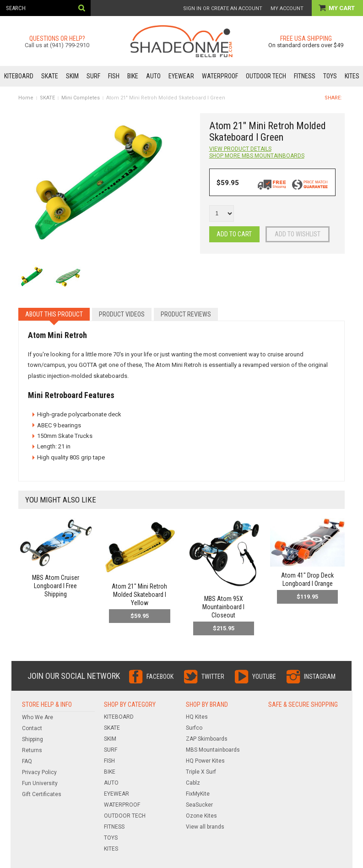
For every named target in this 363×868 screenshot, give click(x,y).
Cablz (193, 783)
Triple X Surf (201, 772)
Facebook (160, 677)
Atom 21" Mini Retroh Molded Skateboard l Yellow (139, 595)
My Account (287, 8)
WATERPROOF (220, 76)
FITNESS (305, 76)
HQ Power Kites (205, 761)
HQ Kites (197, 717)
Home (26, 98)
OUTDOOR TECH (266, 76)
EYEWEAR (181, 76)
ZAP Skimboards (207, 739)
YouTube (264, 677)
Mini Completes (81, 98)
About (54, 314)
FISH (114, 76)
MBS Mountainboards (213, 750)
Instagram (320, 677)
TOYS (330, 76)
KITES (352, 76)
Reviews (186, 314)
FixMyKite (198, 794)
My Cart (342, 8)
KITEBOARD (19, 76)
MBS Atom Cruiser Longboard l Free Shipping (56, 586)
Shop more (257, 156)
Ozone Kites (201, 816)
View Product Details (240, 149)
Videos (122, 314)
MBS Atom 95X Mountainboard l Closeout (223, 607)
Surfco (194, 728)
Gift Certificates (42, 794)
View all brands (205, 827)
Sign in (192, 8)
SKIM (72, 76)
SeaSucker (199, 805)
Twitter (213, 677)
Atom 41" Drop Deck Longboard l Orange (307, 579)
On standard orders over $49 (306, 45)
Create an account (237, 8)
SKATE (50, 76)
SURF (93, 76)
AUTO (153, 76)
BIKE (133, 76)
